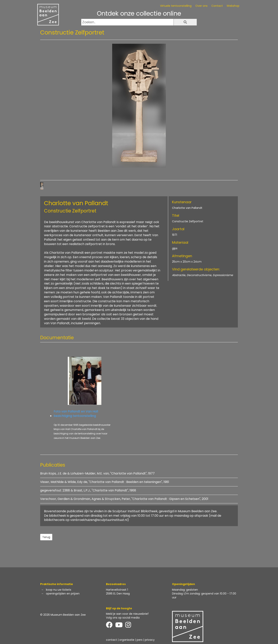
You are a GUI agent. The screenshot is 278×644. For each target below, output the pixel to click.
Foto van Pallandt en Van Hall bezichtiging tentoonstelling (85, 387)
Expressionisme (223, 275)
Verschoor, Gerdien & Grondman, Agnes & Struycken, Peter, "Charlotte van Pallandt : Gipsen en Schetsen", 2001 (124, 499)
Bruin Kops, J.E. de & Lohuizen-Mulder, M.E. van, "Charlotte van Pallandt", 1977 (97, 473)
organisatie (127, 640)
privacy (150, 640)
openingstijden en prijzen (63, 594)
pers (140, 640)
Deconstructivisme (199, 275)
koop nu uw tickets (59, 590)
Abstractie (179, 275)
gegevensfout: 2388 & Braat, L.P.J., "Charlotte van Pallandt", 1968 (88, 490)
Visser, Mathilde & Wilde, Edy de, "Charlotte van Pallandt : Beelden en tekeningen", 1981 (105, 482)
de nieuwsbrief (139, 614)
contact (111, 640)
